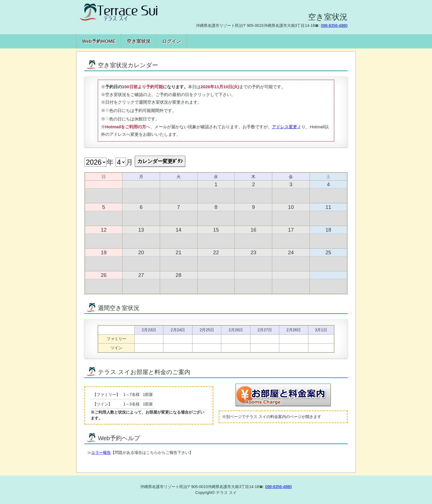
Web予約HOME (99, 41)
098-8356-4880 (334, 25)
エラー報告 (101, 452)
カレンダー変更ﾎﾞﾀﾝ (160, 161)
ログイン (172, 41)
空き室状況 (139, 41)
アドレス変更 (285, 127)
